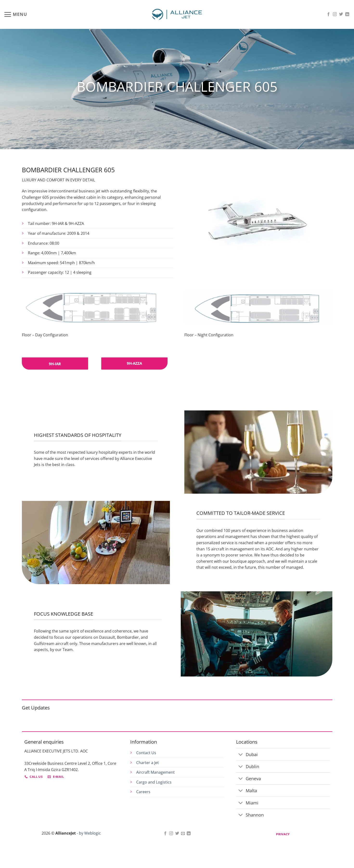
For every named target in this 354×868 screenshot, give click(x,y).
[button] (15, 14)
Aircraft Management (155, 772)
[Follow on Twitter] (341, 14)
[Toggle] (241, 755)
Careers (143, 792)
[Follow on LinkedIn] (347, 14)
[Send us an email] (183, 834)
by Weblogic (90, 833)
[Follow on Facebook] (328, 14)
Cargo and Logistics (154, 782)
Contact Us (146, 753)
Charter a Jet (148, 763)
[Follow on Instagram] (335, 14)
